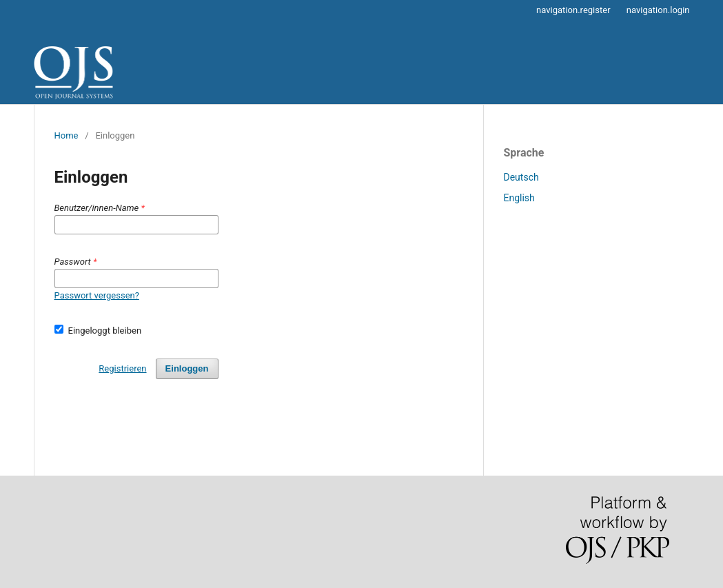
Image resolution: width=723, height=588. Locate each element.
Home (67, 135)
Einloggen (187, 368)
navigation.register (573, 10)
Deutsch (521, 177)
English (519, 198)
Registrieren (122, 368)
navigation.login (658, 10)
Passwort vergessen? (97, 295)
